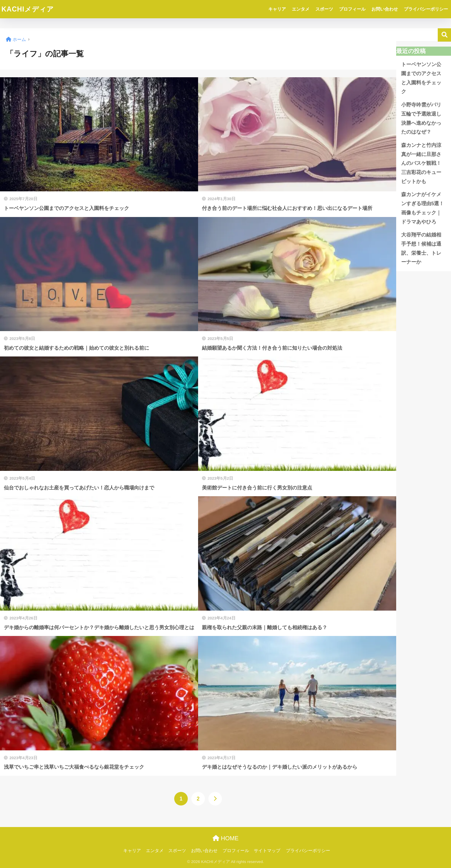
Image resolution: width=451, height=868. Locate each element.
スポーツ (324, 9)
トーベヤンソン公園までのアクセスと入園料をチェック (421, 78)
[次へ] (215, 799)
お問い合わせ (385, 9)
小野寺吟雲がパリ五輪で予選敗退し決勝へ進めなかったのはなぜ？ (421, 118)
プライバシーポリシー (426, 9)
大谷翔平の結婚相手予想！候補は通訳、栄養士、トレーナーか (421, 248)
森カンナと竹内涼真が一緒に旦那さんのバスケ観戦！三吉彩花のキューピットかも (421, 163)
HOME (226, 838)
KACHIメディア (28, 9)
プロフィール (352, 9)
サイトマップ (267, 851)
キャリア (277, 9)
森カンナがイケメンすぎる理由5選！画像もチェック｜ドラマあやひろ (423, 208)
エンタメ (301, 9)
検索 (444, 35)
